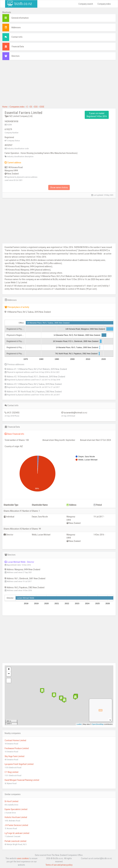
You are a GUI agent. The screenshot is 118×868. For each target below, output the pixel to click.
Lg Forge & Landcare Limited (17, 833)
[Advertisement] (59, 84)
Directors (16, 56)
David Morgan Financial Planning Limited (22, 780)
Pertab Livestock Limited (15, 841)
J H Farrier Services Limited (16, 825)
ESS (36, 107)
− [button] (9, 674)
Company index (104, 4)
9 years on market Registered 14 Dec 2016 (97, 115)
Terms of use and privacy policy (59, 865)
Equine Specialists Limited (16, 809)
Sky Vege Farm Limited (14, 756)
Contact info (17, 37)
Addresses (16, 27)
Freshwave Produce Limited (17, 748)
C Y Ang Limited (11, 772)
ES (31, 107)
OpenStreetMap (98, 724)
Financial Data (18, 47)
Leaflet (79, 724)
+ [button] (9, 669)
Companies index (17, 107)
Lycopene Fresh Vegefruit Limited (19, 764)
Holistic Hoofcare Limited (16, 817)
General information (20, 18)
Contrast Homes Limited (15, 740)
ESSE (42, 107)
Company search (86, 4)
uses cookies (23, 858)
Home (5, 107)
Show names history (59, 187)
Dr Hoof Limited (11, 801)
